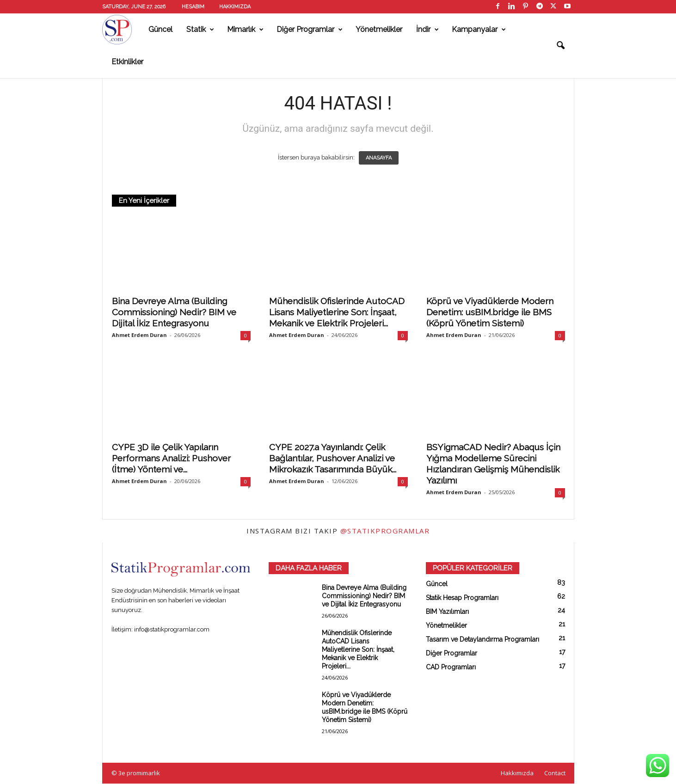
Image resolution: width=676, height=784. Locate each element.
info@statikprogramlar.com (172, 630)
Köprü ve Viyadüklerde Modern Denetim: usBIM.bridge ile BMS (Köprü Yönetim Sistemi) (490, 312)
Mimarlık (245, 30)
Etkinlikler (127, 62)
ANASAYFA (379, 158)
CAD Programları (451, 668)
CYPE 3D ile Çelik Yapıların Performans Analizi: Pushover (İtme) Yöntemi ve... (171, 459)
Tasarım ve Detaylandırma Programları (482, 640)
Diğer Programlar (310, 30)
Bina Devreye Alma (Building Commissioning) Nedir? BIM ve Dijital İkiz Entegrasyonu (174, 312)
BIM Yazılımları (447, 612)
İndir (427, 30)
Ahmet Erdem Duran (139, 335)
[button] (560, 46)
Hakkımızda (235, 7)
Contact (555, 773)
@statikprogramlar (385, 531)
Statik (200, 30)
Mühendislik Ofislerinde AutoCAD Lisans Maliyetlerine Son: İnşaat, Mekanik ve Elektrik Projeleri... (337, 312)
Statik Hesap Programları (462, 598)
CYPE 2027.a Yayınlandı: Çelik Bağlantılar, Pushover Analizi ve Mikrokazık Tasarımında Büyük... (333, 459)
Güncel (160, 29)
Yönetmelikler (379, 29)
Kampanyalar (479, 30)
